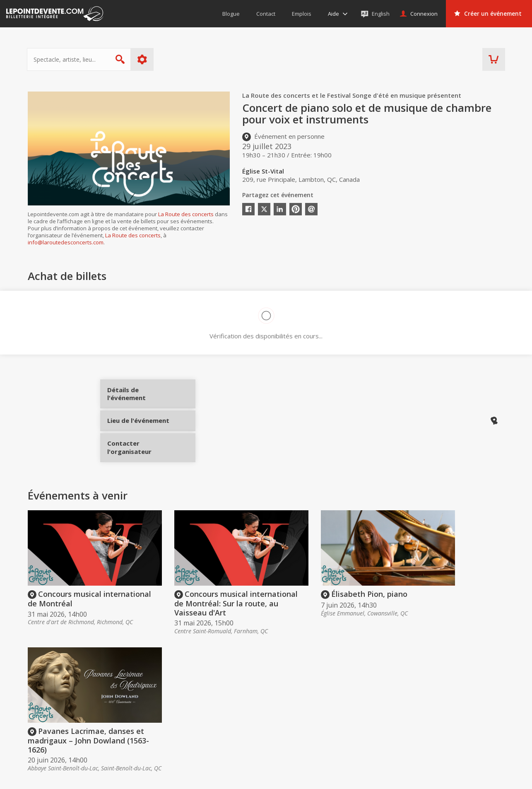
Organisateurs (384, 689)
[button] (333, 777)
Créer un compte (381, 705)
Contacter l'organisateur (138, 452)
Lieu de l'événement (138, 424)
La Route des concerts (186, 214)
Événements (462, 689)
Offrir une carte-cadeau (291, 705)
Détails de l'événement (138, 397)
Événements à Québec (471, 729)
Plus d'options (143, 59)
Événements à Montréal (473, 717)
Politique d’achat (282, 717)
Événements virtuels (467, 705)
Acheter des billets (294, 689)
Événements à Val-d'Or (471, 741)
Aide (266, 729)
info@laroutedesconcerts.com (66, 242)
